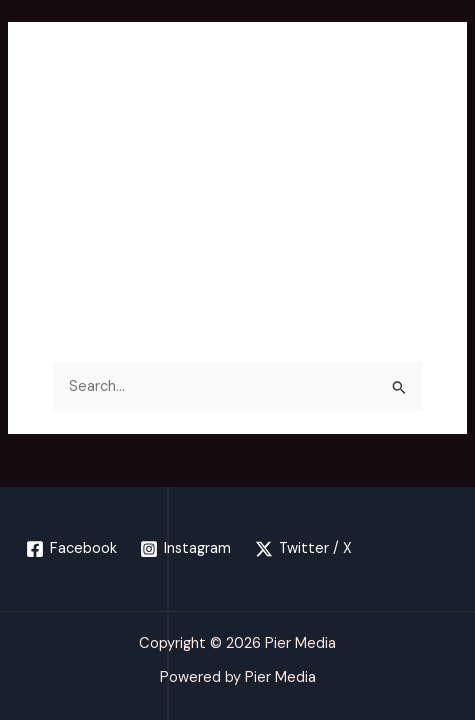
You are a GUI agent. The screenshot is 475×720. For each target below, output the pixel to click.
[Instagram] (186, 549)
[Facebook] (71, 549)
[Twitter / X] (303, 549)
